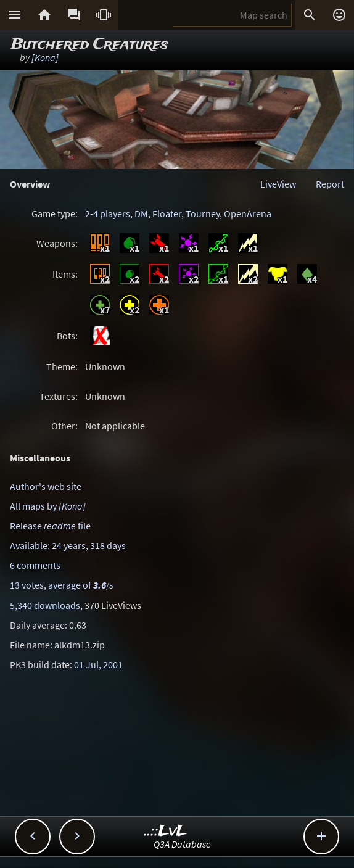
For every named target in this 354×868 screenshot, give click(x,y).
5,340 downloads (45, 605)
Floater (167, 213)
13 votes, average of (61, 585)
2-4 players (108, 213)
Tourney (203, 213)
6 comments (35, 565)
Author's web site (46, 486)
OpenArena (248, 213)
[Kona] (45, 57)
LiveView (278, 184)
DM (141, 213)
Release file (50, 526)
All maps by (48, 506)
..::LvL (166, 831)
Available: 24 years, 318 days (68, 545)
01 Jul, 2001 (98, 664)
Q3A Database (182, 844)
